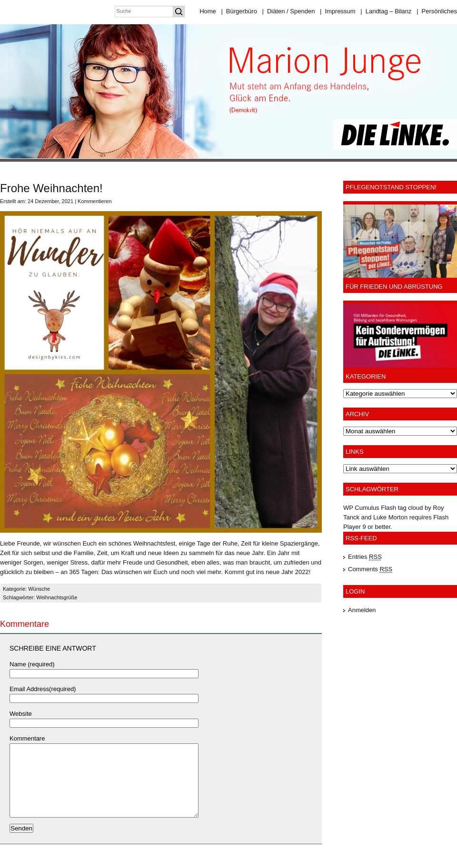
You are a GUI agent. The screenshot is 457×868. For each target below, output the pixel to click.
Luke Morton (390, 517)
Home (208, 11)
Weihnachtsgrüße (57, 597)
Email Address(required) (43, 689)
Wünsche (39, 589)
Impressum (338, 11)
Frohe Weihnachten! (51, 188)
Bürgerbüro (239, 11)
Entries (365, 557)
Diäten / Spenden (289, 11)
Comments (370, 569)
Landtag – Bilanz (386, 11)
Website (21, 714)
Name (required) (32, 664)
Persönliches (437, 11)
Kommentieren (95, 201)
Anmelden (362, 610)
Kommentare (27, 738)
